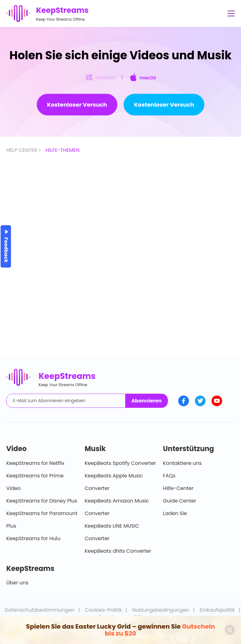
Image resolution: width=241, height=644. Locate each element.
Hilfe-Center (178, 488)
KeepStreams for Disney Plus (42, 501)
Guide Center (179, 501)
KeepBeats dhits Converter (118, 551)
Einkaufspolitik (217, 610)
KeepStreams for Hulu (33, 538)
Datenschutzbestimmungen (40, 610)
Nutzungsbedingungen (161, 610)
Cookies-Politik (103, 610)
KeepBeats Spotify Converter (120, 463)
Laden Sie (175, 513)
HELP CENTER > (24, 150)
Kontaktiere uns (182, 463)
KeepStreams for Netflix (35, 463)
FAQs (169, 476)
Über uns (17, 583)
